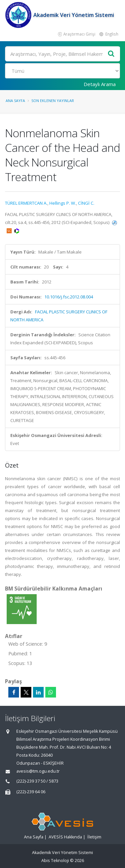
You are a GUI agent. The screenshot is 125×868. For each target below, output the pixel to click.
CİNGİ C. (86, 203)
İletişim (94, 837)
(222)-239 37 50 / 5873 (37, 781)
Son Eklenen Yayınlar (53, 101)
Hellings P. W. (63, 203)
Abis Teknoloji (55, 861)
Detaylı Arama (100, 84)
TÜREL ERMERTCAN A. (26, 203)
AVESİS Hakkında (65, 837)
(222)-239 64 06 (31, 792)
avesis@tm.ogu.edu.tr (38, 771)
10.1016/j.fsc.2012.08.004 (69, 297)
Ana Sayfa (15, 101)
